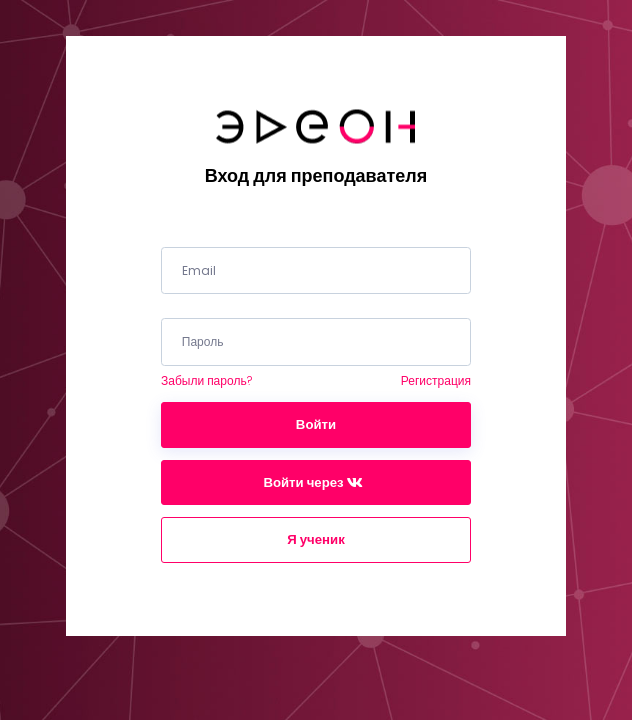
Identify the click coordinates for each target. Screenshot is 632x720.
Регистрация (436, 380)
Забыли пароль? (206, 380)
